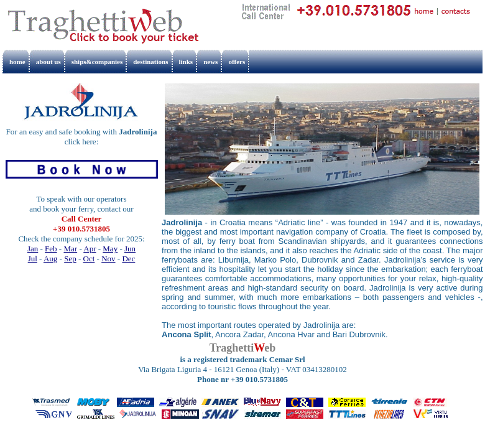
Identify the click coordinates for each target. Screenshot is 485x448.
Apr (90, 249)
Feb (51, 249)
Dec (128, 259)
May (110, 249)
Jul (33, 259)
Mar (70, 249)
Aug (50, 259)
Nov (108, 259)
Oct (89, 259)
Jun (130, 249)
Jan (33, 249)
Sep (70, 259)
